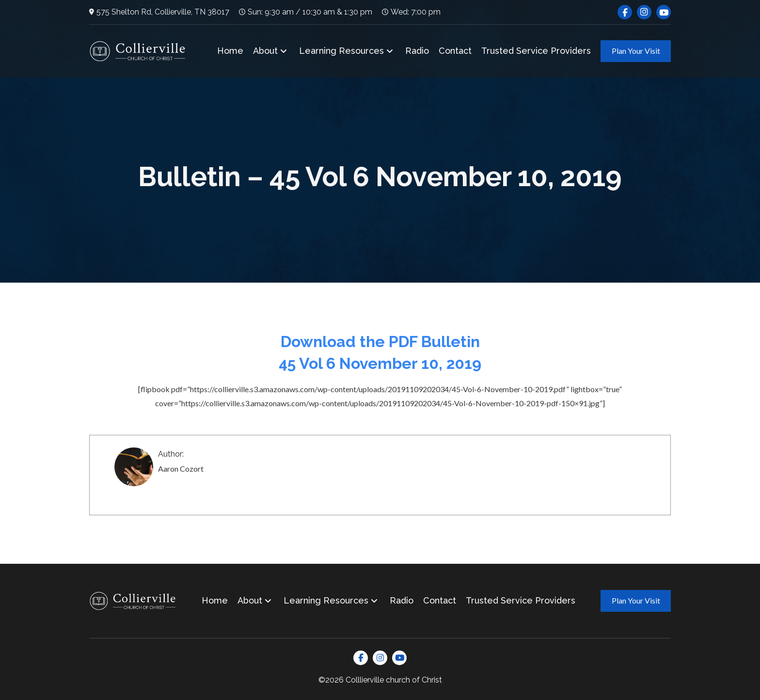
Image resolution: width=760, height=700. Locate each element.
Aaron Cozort (181, 469)
